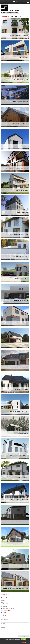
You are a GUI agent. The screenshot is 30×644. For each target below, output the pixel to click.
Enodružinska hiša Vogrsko (20, 323)
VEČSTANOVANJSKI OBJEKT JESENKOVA (19, 35)
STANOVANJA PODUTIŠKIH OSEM (20, 102)
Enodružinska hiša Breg (21, 389)
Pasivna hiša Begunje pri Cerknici (19, 500)
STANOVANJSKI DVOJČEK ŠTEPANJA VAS (19, 456)
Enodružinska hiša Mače (21, 544)
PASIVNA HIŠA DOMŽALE (22, 190)
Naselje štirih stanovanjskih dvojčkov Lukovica (15, 588)
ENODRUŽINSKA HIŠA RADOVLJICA (20, 124)
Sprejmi (24, 639)
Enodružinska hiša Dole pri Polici (19, 234)
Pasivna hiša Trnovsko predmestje (19, 411)
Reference (4, 16)
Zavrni (24, 642)
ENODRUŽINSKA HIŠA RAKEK (21, 279)
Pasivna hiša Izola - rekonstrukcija (19, 566)
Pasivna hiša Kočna (23, 433)
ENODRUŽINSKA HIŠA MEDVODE (20, 146)
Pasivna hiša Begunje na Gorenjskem (18, 367)
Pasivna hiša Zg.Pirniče (22, 478)
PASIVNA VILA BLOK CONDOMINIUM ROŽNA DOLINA (16, 168)
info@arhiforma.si (7, 611)
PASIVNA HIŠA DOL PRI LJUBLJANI (20, 80)
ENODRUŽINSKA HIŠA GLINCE (21, 301)
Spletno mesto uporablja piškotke (13, 639)
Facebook (5, 613)
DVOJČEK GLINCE (24, 58)
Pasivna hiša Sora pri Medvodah (19, 522)
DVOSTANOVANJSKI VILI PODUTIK (20, 257)
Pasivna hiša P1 (24, 345)
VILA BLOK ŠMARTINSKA (22, 212)
